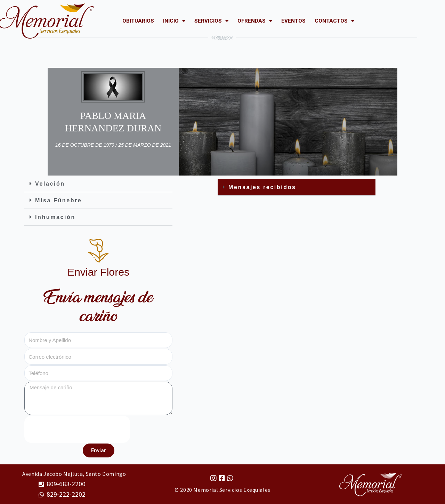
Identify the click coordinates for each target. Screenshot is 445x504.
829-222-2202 (66, 494)
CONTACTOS (334, 21)
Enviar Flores (99, 272)
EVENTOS (293, 21)
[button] (98, 184)
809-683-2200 (66, 484)
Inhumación (55, 217)
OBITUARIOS (138, 21)
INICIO (174, 21)
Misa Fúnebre (58, 200)
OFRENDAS (255, 21)
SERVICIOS (211, 21)
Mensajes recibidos (262, 187)
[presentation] (77, 429)
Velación (50, 184)
